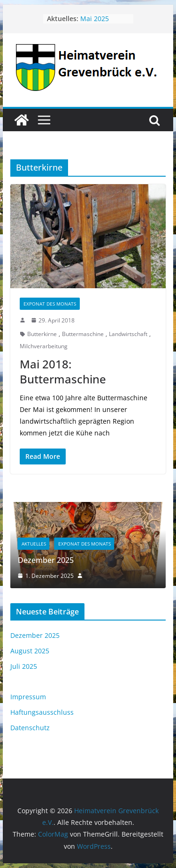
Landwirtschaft (128, 334)
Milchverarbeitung (44, 346)
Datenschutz (30, 728)
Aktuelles (34, 544)
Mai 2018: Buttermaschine (63, 371)
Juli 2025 (24, 666)
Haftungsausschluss (42, 712)
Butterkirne (42, 334)
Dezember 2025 (46, 560)
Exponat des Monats (50, 304)
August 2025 (30, 651)
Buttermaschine (83, 334)
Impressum (28, 697)
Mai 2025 (95, 19)
